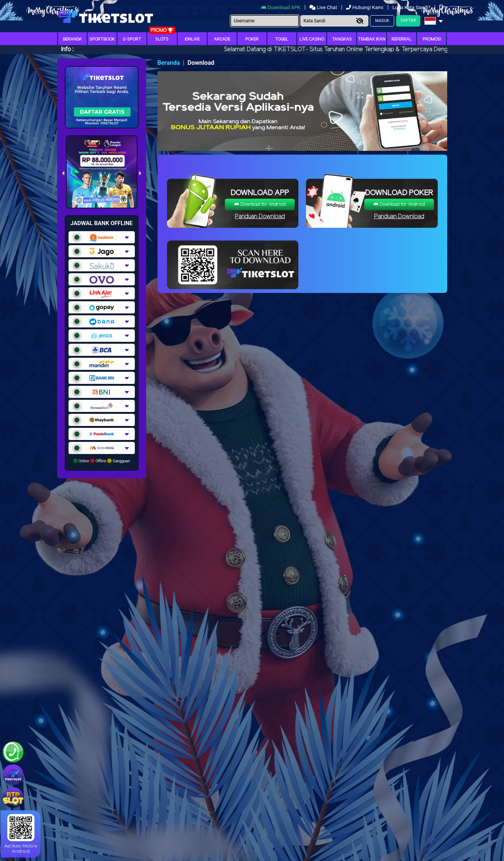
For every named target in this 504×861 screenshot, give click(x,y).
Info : (67, 49)
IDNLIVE (192, 39)
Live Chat (324, 7)
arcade (222, 39)
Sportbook (102, 39)
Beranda (72, 39)
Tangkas (342, 39)
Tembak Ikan (372, 39)
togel (282, 39)
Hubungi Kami (365, 7)
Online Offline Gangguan (102, 461)
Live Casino (312, 39)
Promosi (432, 39)
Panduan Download (260, 217)
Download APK (281, 7)
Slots (162, 39)
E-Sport (132, 39)
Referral (402, 39)
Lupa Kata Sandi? (412, 7)
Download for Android (260, 204)
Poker (252, 39)
